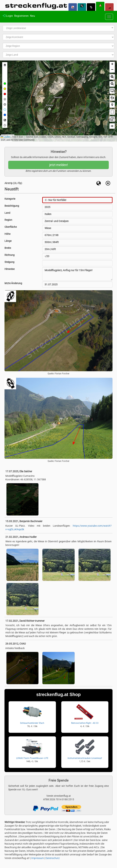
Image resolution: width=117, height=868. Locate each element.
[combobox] (58, 28)
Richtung (10, 255)
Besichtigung (12, 206)
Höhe (7, 234)
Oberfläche (11, 227)
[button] (50, 109)
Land (7, 213)
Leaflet (5, 137)
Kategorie (10, 199)
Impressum (38, 858)
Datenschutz (53, 858)
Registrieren (21, 16)
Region (8, 220)
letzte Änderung (13, 283)
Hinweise (10, 269)
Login (8, 16)
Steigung (9, 262)
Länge (8, 241)
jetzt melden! (59, 165)
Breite (8, 248)
